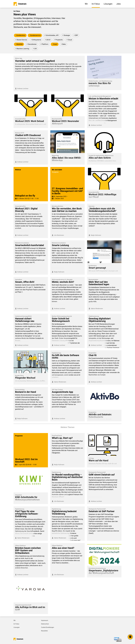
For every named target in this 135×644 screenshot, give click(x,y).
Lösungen (17, 627)
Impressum (45, 620)
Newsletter (44, 631)
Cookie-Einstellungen (48, 627)
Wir (15, 620)
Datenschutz (45, 624)
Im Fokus (16, 624)
